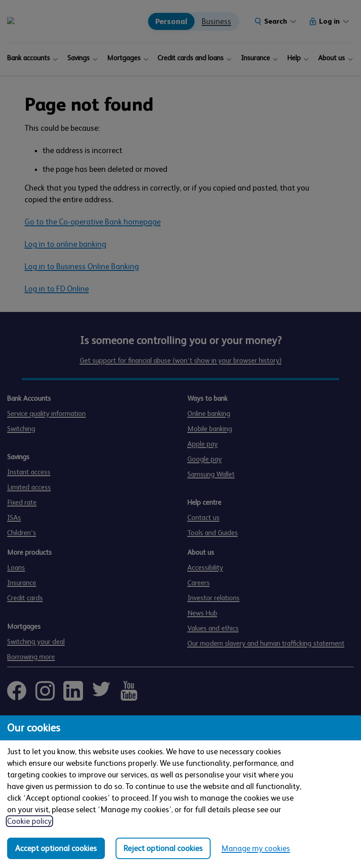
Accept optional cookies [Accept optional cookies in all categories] (56, 848)
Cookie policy (29, 821)
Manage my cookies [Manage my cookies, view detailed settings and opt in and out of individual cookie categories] (256, 848)
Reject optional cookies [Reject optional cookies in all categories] (163, 848)
